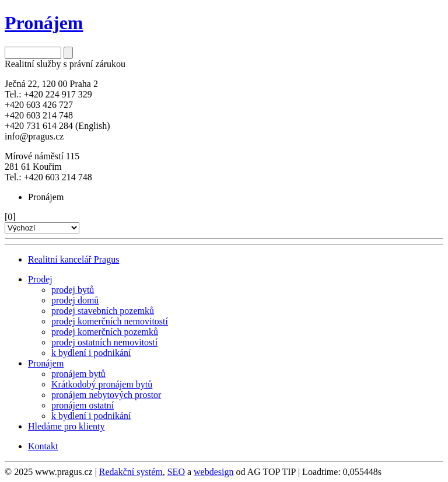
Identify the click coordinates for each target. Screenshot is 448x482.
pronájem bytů (78, 374)
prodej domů (75, 300)
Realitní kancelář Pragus (73, 259)
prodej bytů (73, 290)
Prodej (40, 279)
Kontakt (43, 446)
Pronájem (46, 363)
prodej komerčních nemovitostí (110, 321)
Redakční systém (131, 472)
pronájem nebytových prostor (106, 395)
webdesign (213, 472)
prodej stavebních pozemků (103, 311)
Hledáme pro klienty (66, 426)
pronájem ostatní (83, 405)
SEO (176, 472)
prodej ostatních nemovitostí (104, 342)
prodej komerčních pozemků (105, 332)
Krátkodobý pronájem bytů (102, 384)
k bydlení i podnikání (91, 353)
